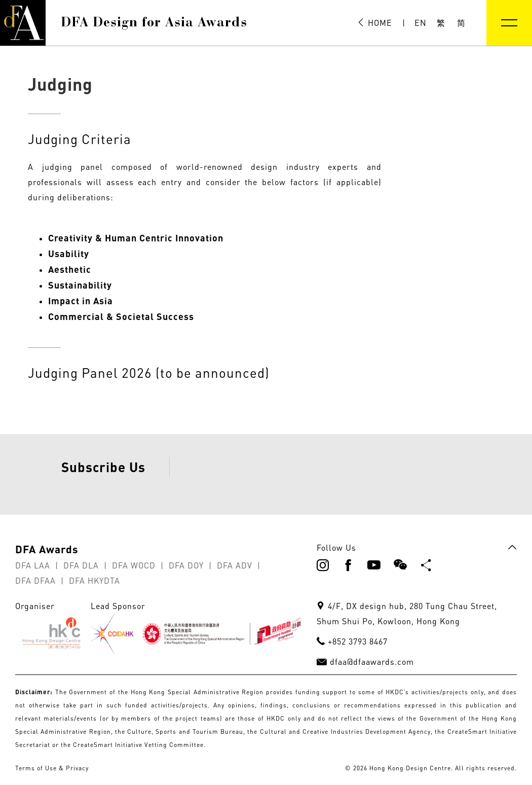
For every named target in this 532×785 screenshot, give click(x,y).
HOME (374, 23)
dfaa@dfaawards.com (372, 687)
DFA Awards (47, 574)
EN (421, 23)
